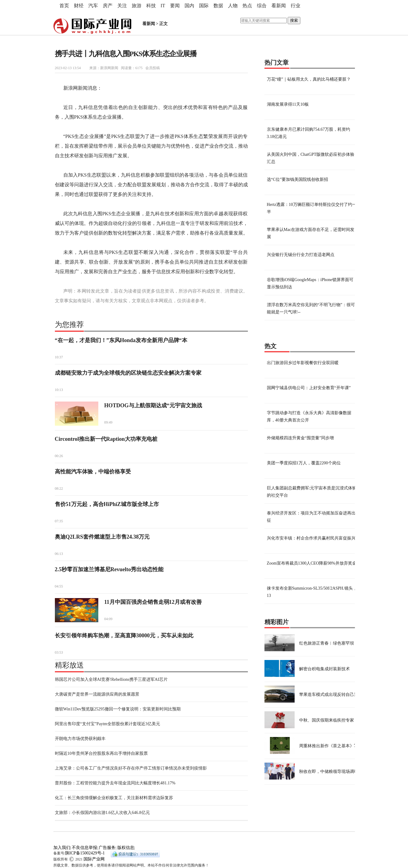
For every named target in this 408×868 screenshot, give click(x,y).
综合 (262, 6)
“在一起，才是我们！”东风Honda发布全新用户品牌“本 (121, 340)
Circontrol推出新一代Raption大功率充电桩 (106, 439)
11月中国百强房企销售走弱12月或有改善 (153, 602)
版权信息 (126, 848)
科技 (151, 6)
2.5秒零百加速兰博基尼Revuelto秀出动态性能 (109, 569)
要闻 (175, 6)
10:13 (59, 390)
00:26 (59, 456)
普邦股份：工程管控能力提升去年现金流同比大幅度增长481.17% (115, 783)
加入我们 (62, 848)
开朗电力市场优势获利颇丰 (80, 739)
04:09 (108, 619)
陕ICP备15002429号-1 (85, 853)
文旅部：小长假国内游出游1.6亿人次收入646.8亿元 (102, 813)
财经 (79, 6)
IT (163, 6)
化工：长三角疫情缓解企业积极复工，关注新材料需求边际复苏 (114, 798)
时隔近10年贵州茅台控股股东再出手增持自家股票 (101, 753)
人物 (233, 6)
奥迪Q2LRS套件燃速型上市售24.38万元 (102, 537)
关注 (122, 6)
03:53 (59, 652)
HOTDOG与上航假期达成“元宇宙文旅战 (153, 405)
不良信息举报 (84, 848)
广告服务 (107, 848)
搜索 (294, 20)
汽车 (93, 6)
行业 (296, 6)
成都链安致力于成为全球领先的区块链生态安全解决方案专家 (128, 373)
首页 (64, 6)
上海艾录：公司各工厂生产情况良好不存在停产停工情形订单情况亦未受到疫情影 (131, 768)
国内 (189, 6)
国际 (204, 6)
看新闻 (279, 6)
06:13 (59, 554)
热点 (247, 6)
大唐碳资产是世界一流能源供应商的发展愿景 (97, 694)
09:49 (108, 422)
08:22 (59, 488)
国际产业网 (94, 859)
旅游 (137, 6)
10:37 (59, 357)
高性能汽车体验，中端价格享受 (93, 472)
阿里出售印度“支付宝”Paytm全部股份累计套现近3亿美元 (108, 724)
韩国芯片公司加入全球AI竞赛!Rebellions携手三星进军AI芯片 (111, 679)
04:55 (59, 586)
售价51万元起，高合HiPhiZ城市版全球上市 (107, 504)
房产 (108, 6)
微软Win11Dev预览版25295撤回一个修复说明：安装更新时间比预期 (118, 709)
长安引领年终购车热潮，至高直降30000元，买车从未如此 (124, 636)
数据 (218, 6)
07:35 (59, 521)
